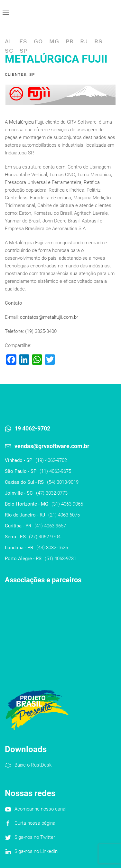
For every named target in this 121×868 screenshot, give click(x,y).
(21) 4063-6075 (64, 515)
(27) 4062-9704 (45, 537)
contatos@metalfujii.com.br (49, 317)
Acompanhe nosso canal (40, 809)
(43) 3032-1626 (52, 548)
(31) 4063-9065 (67, 504)
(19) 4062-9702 (51, 460)
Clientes (16, 74)
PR (70, 41)
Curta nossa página (35, 823)
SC (9, 51)
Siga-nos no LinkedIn (36, 851)
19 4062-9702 (32, 428)
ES (23, 41)
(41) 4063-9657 (50, 526)
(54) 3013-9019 (63, 482)
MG (54, 41)
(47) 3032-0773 (52, 493)
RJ (84, 41)
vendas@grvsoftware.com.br (52, 446)
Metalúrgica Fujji (26, 122)
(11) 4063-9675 (55, 471)
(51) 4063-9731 (60, 559)
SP (24, 51)
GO (38, 41)
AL (9, 41)
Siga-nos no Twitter (35, 837)
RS (98, 41)
